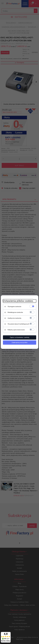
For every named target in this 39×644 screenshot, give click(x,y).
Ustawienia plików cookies (18, 301)
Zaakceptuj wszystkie (19, 342)
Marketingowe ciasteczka (15, 312)
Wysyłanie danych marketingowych (18, 324)
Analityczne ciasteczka (14, 318)
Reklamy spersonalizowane (16, 330)
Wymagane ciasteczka (14, 307)
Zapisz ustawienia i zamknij (19, 337)
